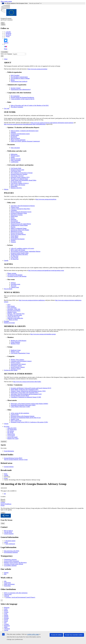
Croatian (6, 624)
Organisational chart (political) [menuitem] (19, 81)
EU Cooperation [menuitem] (15, 96)
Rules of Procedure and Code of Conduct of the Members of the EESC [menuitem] (30, 105)
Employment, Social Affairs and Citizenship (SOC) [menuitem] (25, 392)
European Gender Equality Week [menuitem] (20, 253)
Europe (3, 505)
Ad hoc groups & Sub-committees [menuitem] (20, 413)
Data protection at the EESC (12, 551)
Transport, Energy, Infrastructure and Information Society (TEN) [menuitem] (28, 391)
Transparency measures (10, 559)
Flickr (6, 46)
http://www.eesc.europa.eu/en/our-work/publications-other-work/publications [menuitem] (25, 124)
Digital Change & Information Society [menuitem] (21, 212)
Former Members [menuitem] (15, 342)
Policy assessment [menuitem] (16, 160)
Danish (6, 610)
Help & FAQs (11, 434)
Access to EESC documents (12, 561)
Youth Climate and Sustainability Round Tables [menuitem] (24, 180)
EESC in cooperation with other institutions (16, 593)
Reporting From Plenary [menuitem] (14, 310)
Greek (6, 613)
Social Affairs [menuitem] (14, 237)
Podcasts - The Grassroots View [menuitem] (16, 313)
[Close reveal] (2, 600)
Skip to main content (6, 1)
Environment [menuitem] (14, 221)
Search (3, 25)
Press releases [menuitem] (11, 306)
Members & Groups (9, 323)
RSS (5, 574)
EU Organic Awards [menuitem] (16, 182)
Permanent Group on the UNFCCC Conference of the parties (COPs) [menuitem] (29, 422)
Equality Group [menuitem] (15, 419)
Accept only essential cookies (74, 635)
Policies (6, 189)
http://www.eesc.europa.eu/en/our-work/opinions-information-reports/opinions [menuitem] (52, 123)
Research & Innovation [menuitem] (17, 233)
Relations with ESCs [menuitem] (16, 188)
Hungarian (7, 625)
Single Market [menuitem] (15, 236)
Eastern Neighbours (6, 504)
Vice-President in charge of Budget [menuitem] (20, 78)
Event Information (9, 451)
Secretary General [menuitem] (16, 88)
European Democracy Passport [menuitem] (19, 174)
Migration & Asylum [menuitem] (16, 231)
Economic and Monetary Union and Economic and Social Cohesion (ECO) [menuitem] (31, 388)
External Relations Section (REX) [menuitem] (20, 395)
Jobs (5, 581)
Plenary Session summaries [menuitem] (18, 140)
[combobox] (19, 54)
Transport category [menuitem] (16, 368)
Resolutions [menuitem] (14, 137)
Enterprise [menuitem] (14, 219)
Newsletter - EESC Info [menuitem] (14, 309)
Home (6, 474)
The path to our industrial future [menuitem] (19, 179)
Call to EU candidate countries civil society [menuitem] (22, 248)
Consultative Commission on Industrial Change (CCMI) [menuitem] (26, 397)
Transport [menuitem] (13, 242)
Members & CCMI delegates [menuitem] (19, 340)
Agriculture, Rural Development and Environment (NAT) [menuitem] (26, 394)
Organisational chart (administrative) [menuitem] (21, 89)
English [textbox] (15, 54)
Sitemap (6, 572)
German (6, 612)
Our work (7, 108)
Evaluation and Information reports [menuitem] (20, 134)
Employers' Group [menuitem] (16, 350)
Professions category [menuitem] (16, 365)
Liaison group (8, 594)
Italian (6, 627)
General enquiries (9, 533)
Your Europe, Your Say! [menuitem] (17, 176)
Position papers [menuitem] (15, 135)
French (6, 621)
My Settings (11, 431)
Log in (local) (11, 435)
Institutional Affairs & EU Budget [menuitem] (20, 230)
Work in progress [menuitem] (15, 138)
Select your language (6, 54)
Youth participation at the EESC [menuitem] (19, 254)
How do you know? (35, 3)
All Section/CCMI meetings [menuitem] (15, 275)
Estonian (6, 618)
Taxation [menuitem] (13, 240)
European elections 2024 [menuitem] (17, 170)
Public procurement (9, 584)
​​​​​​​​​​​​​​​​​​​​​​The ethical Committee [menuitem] (17, 107)
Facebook (8, 35)
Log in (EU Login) (12, 437)
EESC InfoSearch (10, 544)
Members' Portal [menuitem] (15, 343)
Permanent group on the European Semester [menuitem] (23, 416)
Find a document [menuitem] (15, 148)
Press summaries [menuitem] (12, 307)
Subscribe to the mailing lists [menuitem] (15, 318)
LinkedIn (7, 32)
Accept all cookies (56, 635)
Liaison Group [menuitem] (15, 414)
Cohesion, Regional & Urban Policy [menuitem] (20, 209)
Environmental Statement (11, 552)
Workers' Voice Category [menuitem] (17, 359)
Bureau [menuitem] (13, 80)
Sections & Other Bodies (11, 370)
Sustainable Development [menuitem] (18, 239)
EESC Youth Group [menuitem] (16, 420)
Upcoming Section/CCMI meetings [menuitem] (17, 276)
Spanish (6, 616)
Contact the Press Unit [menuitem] (13, 316)
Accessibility (4, 52)
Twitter (7, 36)
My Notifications (12, 429)
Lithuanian (7, 628)
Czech (6, 609)
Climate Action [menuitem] (15, 207)
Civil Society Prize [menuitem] (16, 171)
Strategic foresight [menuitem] (16, 159)
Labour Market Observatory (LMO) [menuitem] (20, 406)
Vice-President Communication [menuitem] (19, 77)
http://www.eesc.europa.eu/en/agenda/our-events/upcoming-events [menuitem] (46, 270)
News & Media (8, 289)
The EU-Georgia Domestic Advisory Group (16, 459)
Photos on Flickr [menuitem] (13, 319)
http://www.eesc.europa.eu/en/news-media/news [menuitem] (32, 300)
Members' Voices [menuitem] (12, 312)
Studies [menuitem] (13, 157)
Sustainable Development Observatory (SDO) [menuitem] (23, 405)
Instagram (8, 33)
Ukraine (6, 423)
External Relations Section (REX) (13, 458)
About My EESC (12, 428)
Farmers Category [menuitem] (16, 362)
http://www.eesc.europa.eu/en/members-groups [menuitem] (43, 334)
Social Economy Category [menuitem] (18, 367)
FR (5, 494)
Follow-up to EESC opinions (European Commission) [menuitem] (25, 141)
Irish (5, 622)
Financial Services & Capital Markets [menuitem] (21, 224)
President (7, 321)
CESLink (7, 596)
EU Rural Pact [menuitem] (15, 259)
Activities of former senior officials (14, 564)
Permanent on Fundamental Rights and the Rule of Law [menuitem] (26, 417)
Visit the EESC (8, 532)
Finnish (6, 619)
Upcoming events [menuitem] (15, 284)
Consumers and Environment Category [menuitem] (21, 361)
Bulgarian (7, 607)
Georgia (3, 502)
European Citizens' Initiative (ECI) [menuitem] (20, 177)
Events (6, 478)
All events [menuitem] (13, 286)
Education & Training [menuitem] (17, 215)
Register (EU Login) (13, 438)
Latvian (6, 630)
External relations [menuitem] (15, 222)
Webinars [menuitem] (13, 283)
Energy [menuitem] (13, 218)
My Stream (10, 432)
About (6, 59)
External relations (9, 466)
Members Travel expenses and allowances (15, 562)
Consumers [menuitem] (14, 210)
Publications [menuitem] (14, 154)
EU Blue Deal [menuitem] (15, 256)
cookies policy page (33, 634)
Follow (3, 513)
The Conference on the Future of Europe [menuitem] (22, 173)
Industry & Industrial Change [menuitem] (19, 228)
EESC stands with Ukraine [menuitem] (18, 185)
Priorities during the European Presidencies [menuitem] (22, 97)
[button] (6, 515)
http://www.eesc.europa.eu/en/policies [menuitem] (46, 199)
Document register (10, 540)
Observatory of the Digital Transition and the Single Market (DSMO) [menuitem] (29, 403)
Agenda (6, 260)
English (6, 615)
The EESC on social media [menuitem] (15, 315)
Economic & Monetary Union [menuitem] (19, 213)
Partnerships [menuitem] (14, 186)
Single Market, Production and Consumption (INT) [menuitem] (25, 389)
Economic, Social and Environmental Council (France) (20, 597)
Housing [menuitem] (13, 227)
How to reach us (8, 530)
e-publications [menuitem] (15, 162)
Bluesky (6, 40)
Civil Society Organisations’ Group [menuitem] (20, 353)
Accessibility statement (10, 565)
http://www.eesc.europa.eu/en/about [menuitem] (38, 69)
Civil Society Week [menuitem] (16, 168)
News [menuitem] (9, 304)
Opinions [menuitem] (13, 132)
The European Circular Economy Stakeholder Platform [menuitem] (26, 251)
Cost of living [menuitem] (14, 257)
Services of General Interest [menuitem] (18, 234)
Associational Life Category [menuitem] (18, 364)
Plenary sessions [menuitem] (12, 273)
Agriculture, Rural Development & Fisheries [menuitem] (23, 206)
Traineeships (7, 582)
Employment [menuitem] (14, 216)
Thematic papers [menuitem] (15, 156)
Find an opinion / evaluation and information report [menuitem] (25, 131)
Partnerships (7, 585)
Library (6, 542)
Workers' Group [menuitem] (15, 351)
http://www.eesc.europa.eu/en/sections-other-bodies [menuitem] (27, 381)
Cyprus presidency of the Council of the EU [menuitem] (23, 99)
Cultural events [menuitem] (15, 287)
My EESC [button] (7, 426)
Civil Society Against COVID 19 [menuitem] (20, 183)
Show (3, 523)
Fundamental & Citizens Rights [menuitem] (19, 225)
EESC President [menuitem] (15, 75)
